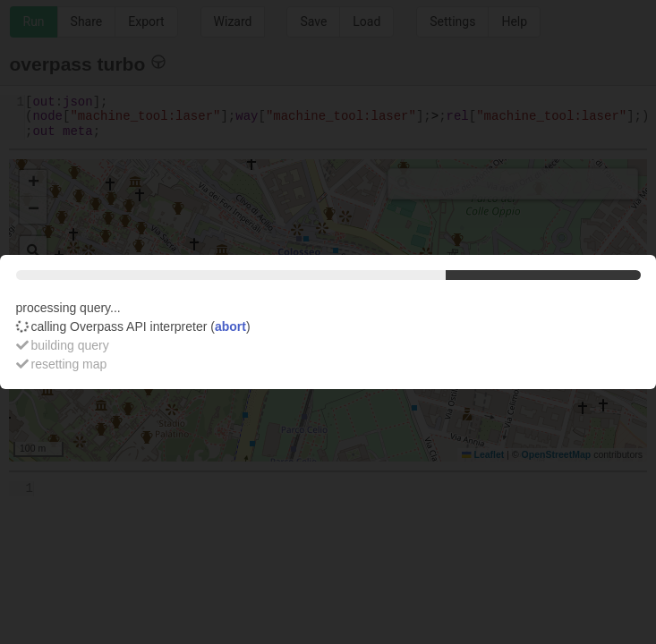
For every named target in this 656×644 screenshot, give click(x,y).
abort (230, 326)
